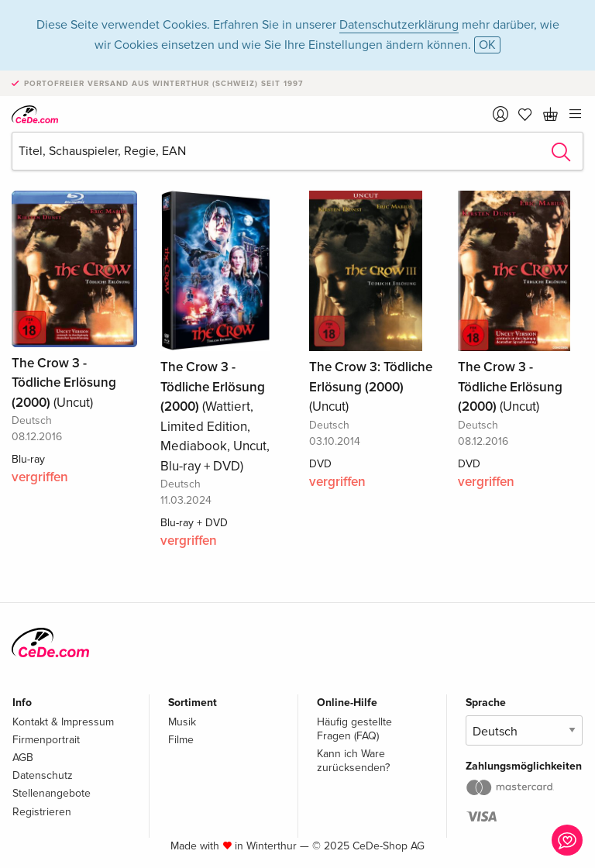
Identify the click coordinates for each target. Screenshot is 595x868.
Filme (181, 740)
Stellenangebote (52, 793)
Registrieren (42, 812)
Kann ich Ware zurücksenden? (353, 761)
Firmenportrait (46, 740)
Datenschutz (43, 775)
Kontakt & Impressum (63, 722)
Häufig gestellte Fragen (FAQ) (354, 729)
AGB (23, 758)
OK (487, 45)
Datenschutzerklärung (399, 25)
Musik (182, 722)
